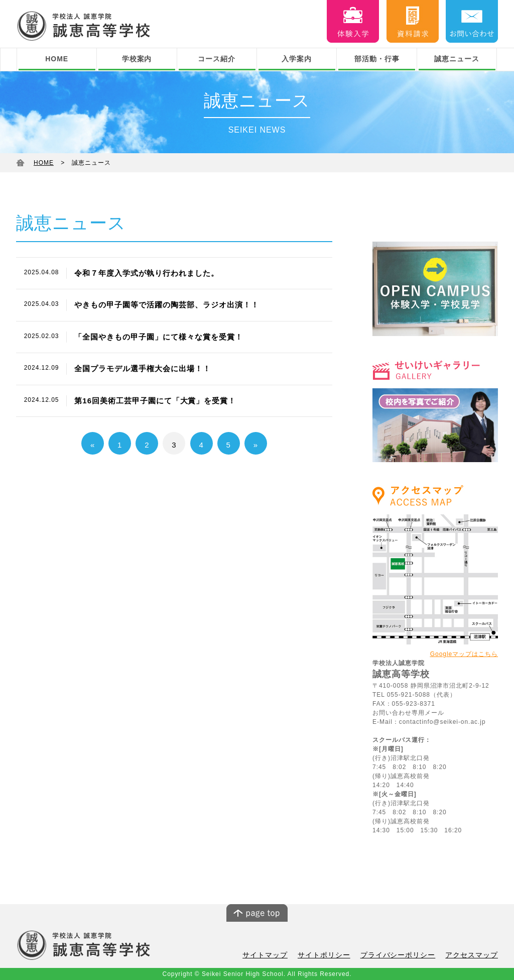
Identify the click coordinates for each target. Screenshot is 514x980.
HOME (57, 59)
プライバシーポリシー (404, 955)
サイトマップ (279, 955)
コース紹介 (217, 59)
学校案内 (137, 59)
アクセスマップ (473, 955)
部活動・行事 (377, 59)
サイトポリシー (334, 955)
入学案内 (297, 59)
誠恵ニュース (457, 59)
